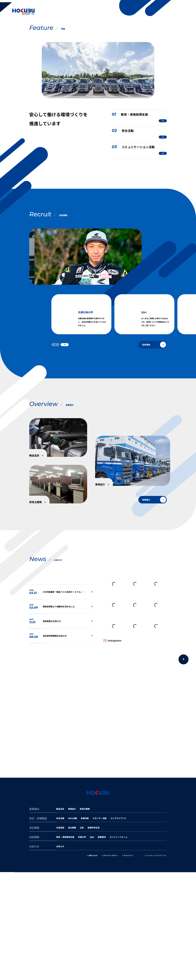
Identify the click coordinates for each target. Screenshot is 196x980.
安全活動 (60, 926)
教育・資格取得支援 (65, 945)
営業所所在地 (93, 935)
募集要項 (102, 945)
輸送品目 (60, 917)
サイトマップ (128, 963)
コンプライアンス (118, 926)
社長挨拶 (60, 935)
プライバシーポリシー (111, 963)
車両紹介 (72, 917)
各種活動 (85, 926)
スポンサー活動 (99, 926)
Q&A (92, 945)
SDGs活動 (72, 926)
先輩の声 (82, 945)
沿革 (82, 935)
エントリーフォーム (118, 945)
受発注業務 (85, 917)
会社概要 (72, 935)
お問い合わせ (93, 963)
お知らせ (60, 954)
